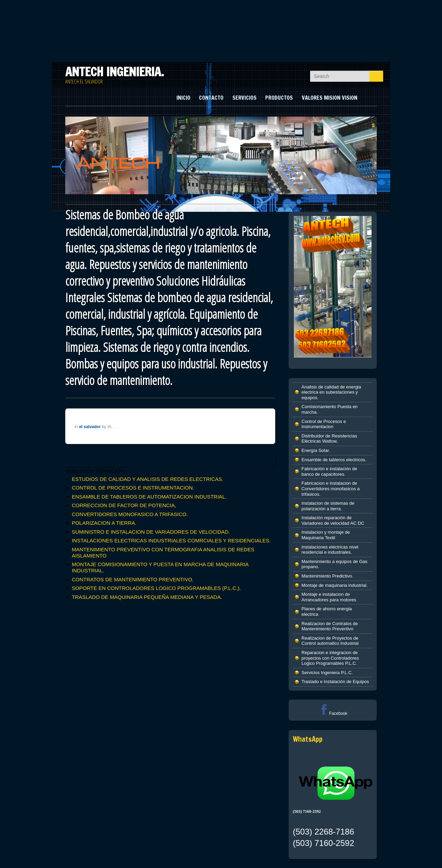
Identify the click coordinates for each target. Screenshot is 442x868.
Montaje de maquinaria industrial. (335, 585)
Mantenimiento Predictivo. (327, 576)
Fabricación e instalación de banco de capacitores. (329, 471)
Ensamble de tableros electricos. (334, 460)
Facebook (333, 713)
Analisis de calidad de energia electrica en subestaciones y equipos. (331, 392)
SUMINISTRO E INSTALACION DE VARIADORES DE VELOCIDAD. (151, 532)
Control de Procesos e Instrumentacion (324, 424)
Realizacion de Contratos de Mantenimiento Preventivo (330, 626)
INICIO (183, 98)
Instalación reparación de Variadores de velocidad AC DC (333, 520)
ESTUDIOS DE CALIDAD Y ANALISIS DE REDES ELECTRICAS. (148, 479)
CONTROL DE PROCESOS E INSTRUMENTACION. (133, 488)
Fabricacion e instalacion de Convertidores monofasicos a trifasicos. (330, 489)
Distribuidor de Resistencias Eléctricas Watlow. (329, 439)
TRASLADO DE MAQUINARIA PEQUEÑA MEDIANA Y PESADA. (147, 597)
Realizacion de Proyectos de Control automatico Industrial (330, 641)
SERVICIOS (244, 98)
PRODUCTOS (279, 98)
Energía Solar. (316, 450)
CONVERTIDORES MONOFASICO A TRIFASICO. (130, 514)
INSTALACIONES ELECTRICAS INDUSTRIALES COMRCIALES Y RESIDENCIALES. (171, 540)
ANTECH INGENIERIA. (115, 72)
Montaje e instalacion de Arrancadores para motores (329, 597)
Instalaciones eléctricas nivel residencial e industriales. (330, 550)
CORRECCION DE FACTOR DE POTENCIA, (124, 505)
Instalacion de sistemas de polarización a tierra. (328, 506)
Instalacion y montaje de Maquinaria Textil (326, 535)
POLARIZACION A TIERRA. (104, 523)
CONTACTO (211, 98)
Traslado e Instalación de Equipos (335, 682)
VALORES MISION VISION (330, 98)
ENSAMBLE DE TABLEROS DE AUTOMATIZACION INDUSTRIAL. (149, 497)
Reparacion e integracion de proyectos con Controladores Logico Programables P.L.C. (330, 658)
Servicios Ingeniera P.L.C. (327, 673)
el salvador (90, 427)
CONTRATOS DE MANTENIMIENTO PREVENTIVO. (133, 579)
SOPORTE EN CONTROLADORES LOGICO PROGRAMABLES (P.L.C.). (156, 588)
